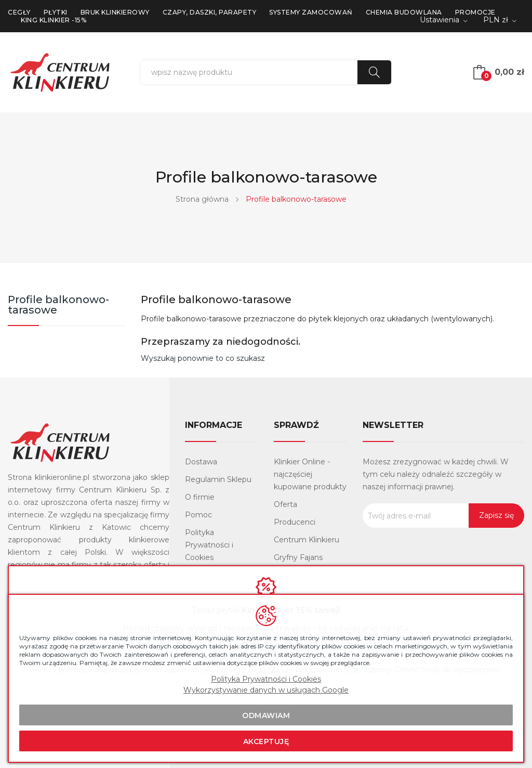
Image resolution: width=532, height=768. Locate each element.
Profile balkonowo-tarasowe (58, 305)
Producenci (295, 522)
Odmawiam (266, 715)
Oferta (285, 504)
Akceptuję (266, 741)
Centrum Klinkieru (307, 540)
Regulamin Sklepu (218, 479)
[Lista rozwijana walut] (500, 21)
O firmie (200, 497)
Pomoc (198, 515)
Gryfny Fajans (298, 557)
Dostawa (201, 462)
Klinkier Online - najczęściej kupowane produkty (310, 474)
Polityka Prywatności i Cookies (209, 545)
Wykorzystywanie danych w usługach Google (266, 690)
